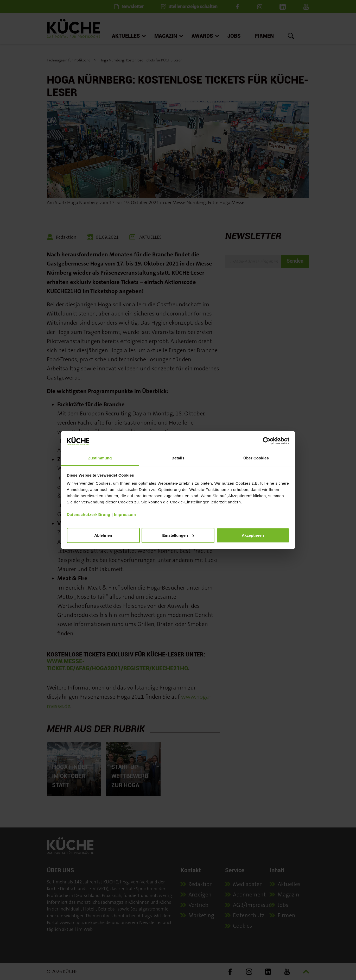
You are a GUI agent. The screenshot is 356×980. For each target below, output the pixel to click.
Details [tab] (178, 458)
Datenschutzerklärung (89, 514)
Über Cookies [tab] (256, 458)
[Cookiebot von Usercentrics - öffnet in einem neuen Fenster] (267, 441)
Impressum (125, 514)
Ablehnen (103, 535)
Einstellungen (178, 535)
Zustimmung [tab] (100, 458)
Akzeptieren (253, 535)
